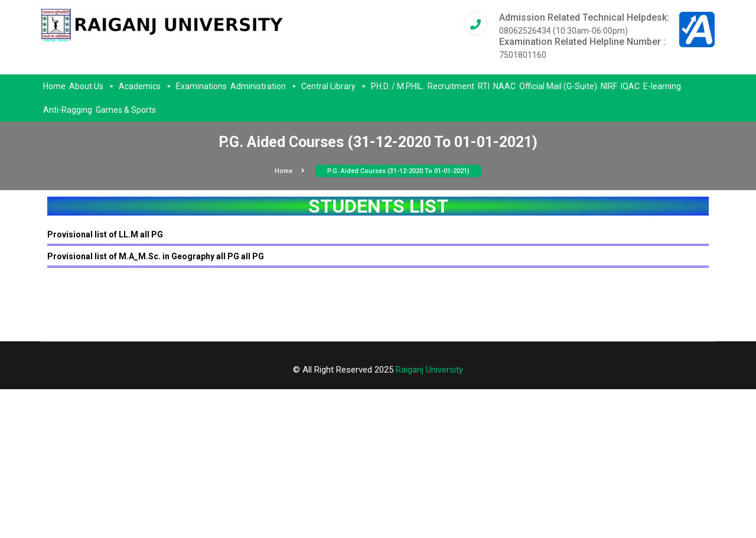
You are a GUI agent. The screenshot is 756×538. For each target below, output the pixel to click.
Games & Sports (126, 110)
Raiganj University (429, 370)
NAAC (504, 86)
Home (54, 86)
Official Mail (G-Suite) (558, 86)
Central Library (334, 86)
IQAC (630, 86)
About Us (92, 86)
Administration (264, 86)
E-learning (662, 86)
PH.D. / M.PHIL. (397, 86)
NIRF (609, 86)
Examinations (201, 86)
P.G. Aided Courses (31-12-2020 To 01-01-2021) (398, 171)
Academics (146, 86)
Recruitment (451, 86)
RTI (484, 86)
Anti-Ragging (68, 110)
